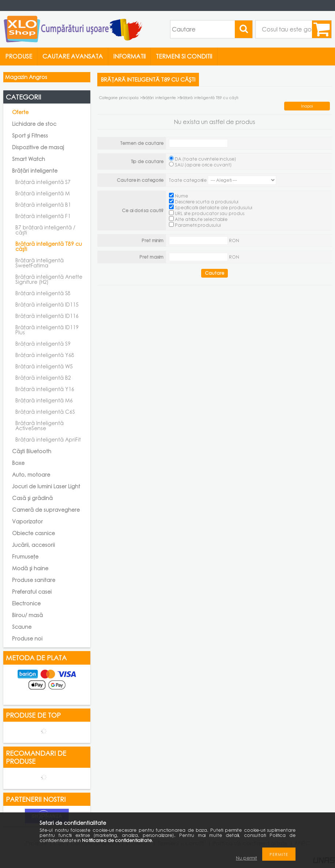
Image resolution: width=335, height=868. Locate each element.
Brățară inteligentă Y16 (45, 389)
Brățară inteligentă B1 (43, 205)
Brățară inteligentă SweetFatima (39, 263)
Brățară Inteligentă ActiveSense (39, 426)
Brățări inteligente (159, 97)
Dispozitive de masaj (38, 147)
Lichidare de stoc (34, 124)
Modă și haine (30, 568)
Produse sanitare (34, 580)
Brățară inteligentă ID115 (47, 305)
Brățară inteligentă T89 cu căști (49, 246)
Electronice (26, 603)
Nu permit (246, 858)
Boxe (18, 463)
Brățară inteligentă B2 (43, 378)
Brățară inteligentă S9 (43, 344)
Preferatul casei (32, 592)
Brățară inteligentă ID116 (47, 316)
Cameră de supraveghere (46, 510)
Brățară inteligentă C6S (45, 412)
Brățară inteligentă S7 (43, 182)
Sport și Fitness (30, 136)
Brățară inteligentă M (43, 193)
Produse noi (27, 638)
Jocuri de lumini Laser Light (46, 486)
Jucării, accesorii (33, 545)
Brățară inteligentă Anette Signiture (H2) (49, 279)
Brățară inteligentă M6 (44, 400)
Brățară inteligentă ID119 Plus (47, 330)
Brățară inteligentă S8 (43, 293)
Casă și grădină (32, 498)
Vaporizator (27, 521)
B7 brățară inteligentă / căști (45, 230)
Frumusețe (25, 557)
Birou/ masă (27, 615)
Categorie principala (119, 97)
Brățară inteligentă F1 (43, 216)
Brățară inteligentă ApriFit (48, 439)
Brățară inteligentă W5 (44, 366)
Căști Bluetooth (32, 451)
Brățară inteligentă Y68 (45, 355)
